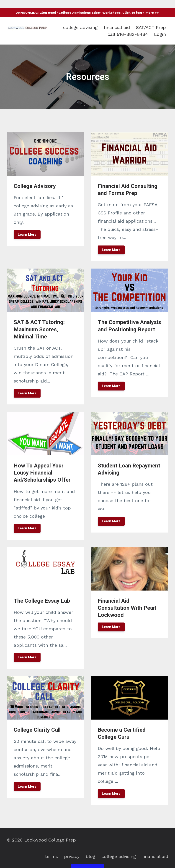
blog (90, 856)
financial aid (117, 27)
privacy (72, 856)
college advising (80, 27)
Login (160, 34)
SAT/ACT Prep (151, 27)
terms (51, 856)
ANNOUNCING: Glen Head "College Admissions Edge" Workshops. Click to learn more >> (87, 13)
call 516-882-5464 (128, 34)
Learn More (27, 235)
